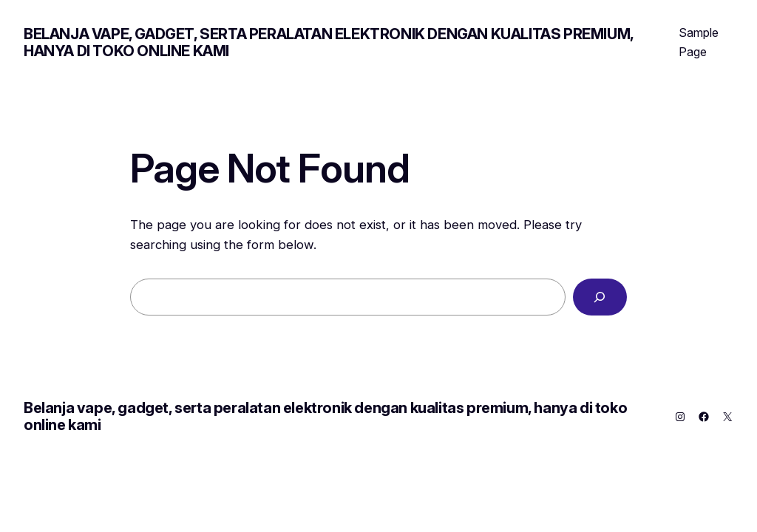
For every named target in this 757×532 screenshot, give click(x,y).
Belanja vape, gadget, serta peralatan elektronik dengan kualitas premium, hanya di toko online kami (329, 42)
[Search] (600, 297)
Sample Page (699, 42)
